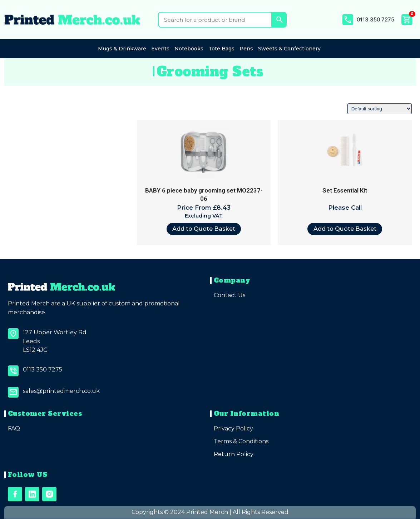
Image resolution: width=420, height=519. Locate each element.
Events (160, 49)
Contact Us (229, 295)
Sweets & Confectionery (289, 49)
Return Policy (234, 454)
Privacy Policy (233, 428)
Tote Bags (221, 49)
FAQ (14, 428)
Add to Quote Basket (204, 229)
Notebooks (189, 49)
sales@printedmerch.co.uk (61, 391)
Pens (246, 49)
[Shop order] (380, 109)
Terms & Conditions (241, 441)
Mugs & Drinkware (122, 49)
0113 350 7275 (375, 19)
